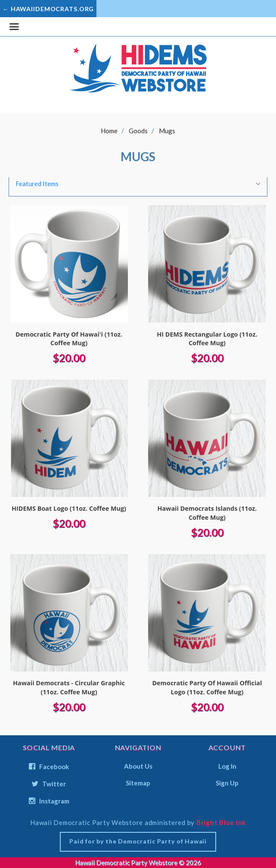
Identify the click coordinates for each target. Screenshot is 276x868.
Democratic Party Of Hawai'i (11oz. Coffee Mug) (69, 339)
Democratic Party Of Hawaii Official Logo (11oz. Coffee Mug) (207, 687)
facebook (49, 767)
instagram (49, 801)
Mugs (167, 131)
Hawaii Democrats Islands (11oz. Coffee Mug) (207, 513)
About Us (138, 766)
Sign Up (227, 783)
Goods (138, 131)
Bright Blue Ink (221, 822)
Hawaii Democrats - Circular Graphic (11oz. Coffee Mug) (69, 687)
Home (109, 131)
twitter (49, 784)
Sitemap (138, 783)
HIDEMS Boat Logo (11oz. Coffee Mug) (69, 508)
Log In (227, 766)
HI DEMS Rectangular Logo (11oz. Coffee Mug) (207, 339)
